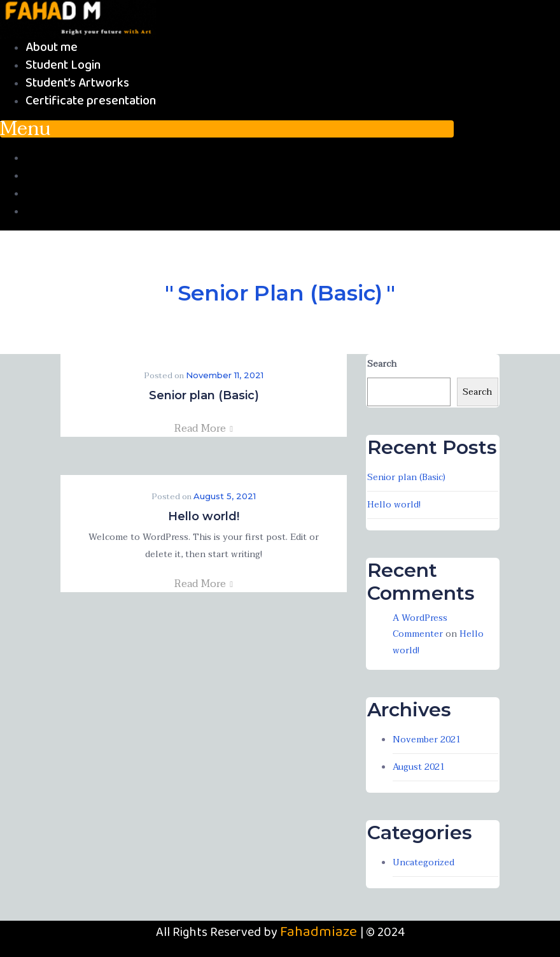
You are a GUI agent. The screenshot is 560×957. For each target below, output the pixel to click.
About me (52, 47)
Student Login (63, 65)
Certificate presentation (91, 101)
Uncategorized (423, 862)
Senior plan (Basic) (204, 395)
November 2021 (427, 740)
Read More (204, 429)
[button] (227, 129)
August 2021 (419, 767)
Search (382, 364)
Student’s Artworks (77, 83)
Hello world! (204, 516)
